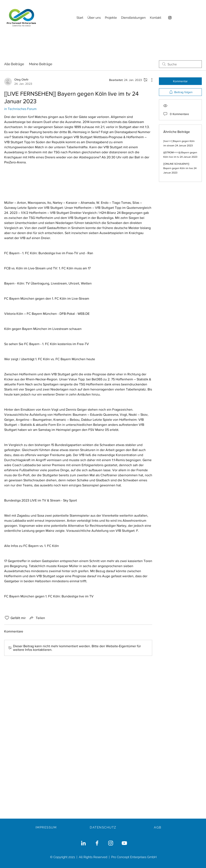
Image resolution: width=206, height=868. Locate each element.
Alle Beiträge (14, 64)
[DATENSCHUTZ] (103, 827)
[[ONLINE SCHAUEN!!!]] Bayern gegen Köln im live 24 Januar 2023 (180, 168)
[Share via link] (37, 618)
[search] (180, 64)
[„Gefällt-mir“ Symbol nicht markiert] (7, 618)
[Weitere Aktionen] (150, 80)
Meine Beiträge (41, 64)
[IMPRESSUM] (46, 827)
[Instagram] (170, 18)
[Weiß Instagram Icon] (111, 843)
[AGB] (158, 827)
